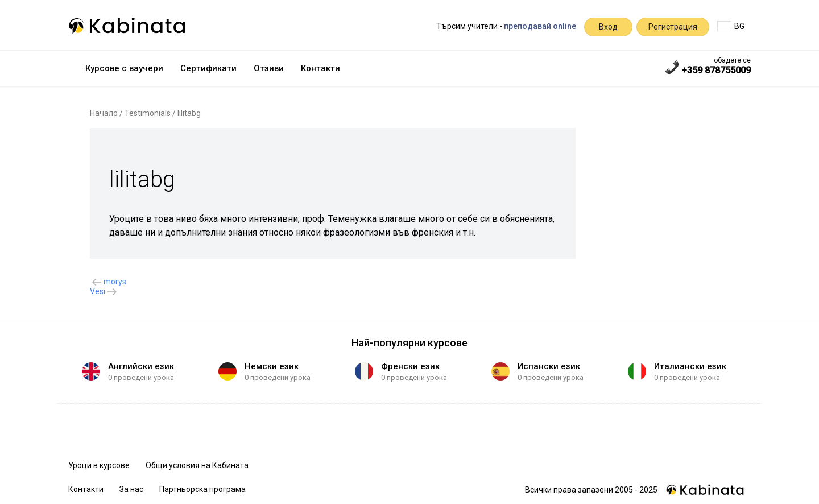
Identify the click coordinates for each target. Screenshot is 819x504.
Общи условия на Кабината (197, 465)
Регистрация (673, 27)
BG (731, 26)
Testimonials (148, 113)
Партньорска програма (202, 489)
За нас (131, 489)
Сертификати (208, 68)
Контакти (320, 68)
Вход (608, 27)
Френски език (410, 366)
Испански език (549, 366)
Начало (104, 113)
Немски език (272, 366)
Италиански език (690, 366)
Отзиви (269, 68)
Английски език (141, 366)
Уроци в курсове (99, 465)
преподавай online (540, 26)
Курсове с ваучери (124, 68)
